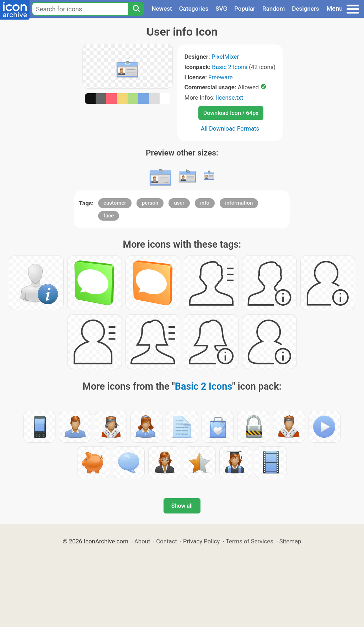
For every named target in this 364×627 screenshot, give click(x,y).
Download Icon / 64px (231, 113)
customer (115, 203)
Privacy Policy (201, 541)
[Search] (136, 9)
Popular (245, 9)
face (109, 216)
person (150, 203)
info (205, 203)
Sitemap (290, 541)
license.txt (230, 98)
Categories (194, 9)
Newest (162, 9)
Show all (182, 506)
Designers (305, 9)
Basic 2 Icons (230, 67)
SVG (221, 9)
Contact (167, 541)
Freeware (221, 77)
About (142, 541)
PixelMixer (225, 57)
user (179, 203)
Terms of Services (250, 541)
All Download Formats (230, 128)
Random (274, 9)
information (239, 203)
